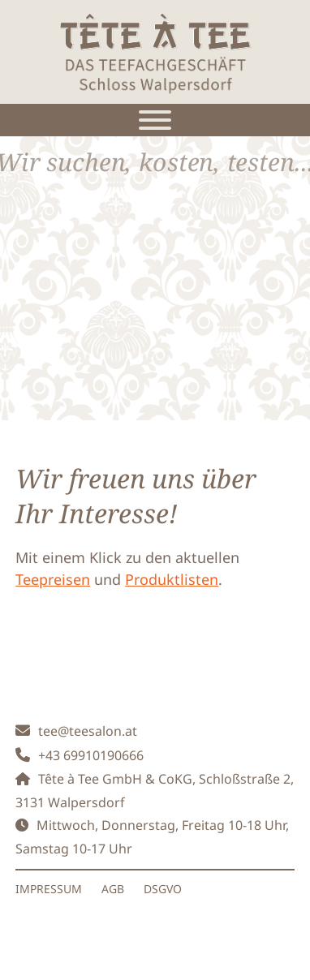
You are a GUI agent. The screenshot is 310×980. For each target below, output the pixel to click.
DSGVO (163, 889)
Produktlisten (172, 579)
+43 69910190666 (91, 755)
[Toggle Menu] (155, 120)
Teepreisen (53, 579)
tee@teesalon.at (88, 731)
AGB (113, 889)
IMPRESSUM (49, 889)
